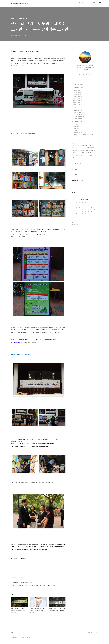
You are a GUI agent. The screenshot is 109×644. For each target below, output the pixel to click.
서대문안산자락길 (79, 124)
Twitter (82, 180)
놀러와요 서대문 (78, 122)
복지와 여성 (78, 96)
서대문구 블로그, (85, 146)
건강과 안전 (78, 102)
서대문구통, (75, 150)
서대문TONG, (92, 150)
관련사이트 (90, 633)
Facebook (75, 180)
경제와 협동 (78, 94)
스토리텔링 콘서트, (90, 148)
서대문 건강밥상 (79, 117)
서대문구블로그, (81, 148)
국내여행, (75, 148)
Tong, (92, 153)
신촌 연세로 (78, 126)
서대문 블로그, (89, 155)
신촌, (74, 146)
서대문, (92, 146)
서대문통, (87, 153)
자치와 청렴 (78, 100)
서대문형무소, (82, 150)
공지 (75, 107)
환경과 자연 (78, 92)
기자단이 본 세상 (80, 115)
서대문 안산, (82, 155)
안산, (87, 150)
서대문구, (75, 158)
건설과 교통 (78, 98)
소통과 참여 (78, 104)
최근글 (74, 164)
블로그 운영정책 (15, 633)
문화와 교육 (78, 90)
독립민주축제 (78, 130)
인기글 (79, 164)
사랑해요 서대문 (78, 88)
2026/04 (85, 200)
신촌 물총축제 (79, 128)
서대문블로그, (76, 155)
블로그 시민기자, (80, 153)
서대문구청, (78, 146)
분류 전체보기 (78, 85)
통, (94, 155)
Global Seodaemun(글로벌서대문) (84, 134)
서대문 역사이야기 (80, 119)
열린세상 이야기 (79, 113)
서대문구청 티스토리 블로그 (20, 3)
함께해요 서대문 (78, 110)
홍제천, (74, 153)
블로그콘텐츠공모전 (80, 132)
